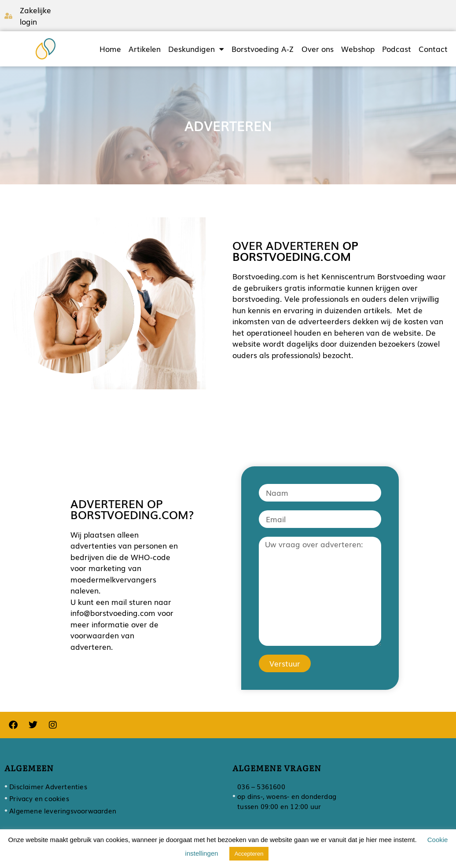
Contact (433, 49)
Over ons (318, 49)
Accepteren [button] (249, 854)
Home (110, 49)
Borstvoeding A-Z (263, 49)
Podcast (397, 49)
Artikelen (145, 49)
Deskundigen (196, 49)
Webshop (358, 49)
